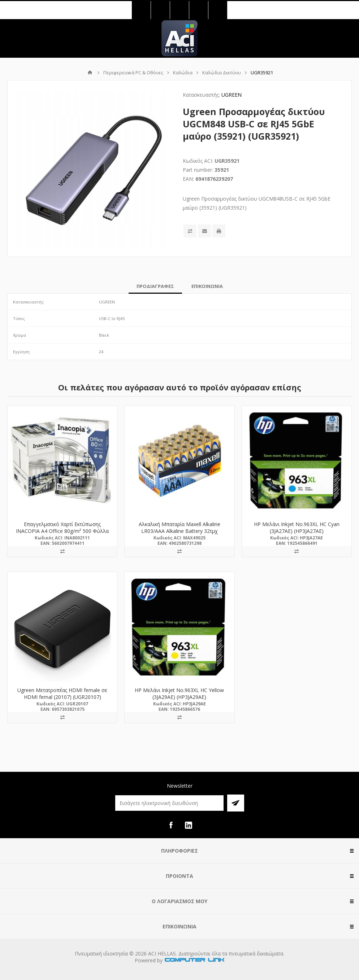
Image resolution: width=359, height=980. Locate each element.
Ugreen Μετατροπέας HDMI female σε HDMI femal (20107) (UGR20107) (62, 694)
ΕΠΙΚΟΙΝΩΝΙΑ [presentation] (207, 286)
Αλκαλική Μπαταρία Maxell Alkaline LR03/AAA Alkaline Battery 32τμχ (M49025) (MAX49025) (179, 531)
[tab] (155, 286)
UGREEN (232, 95)
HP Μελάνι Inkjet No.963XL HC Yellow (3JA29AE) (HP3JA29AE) (179, 694)
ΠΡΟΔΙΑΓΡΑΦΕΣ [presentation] (155, 286)
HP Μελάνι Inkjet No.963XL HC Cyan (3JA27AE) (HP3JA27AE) (297, 528)
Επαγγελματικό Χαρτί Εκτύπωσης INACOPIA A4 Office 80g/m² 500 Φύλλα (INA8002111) (62, 531)
